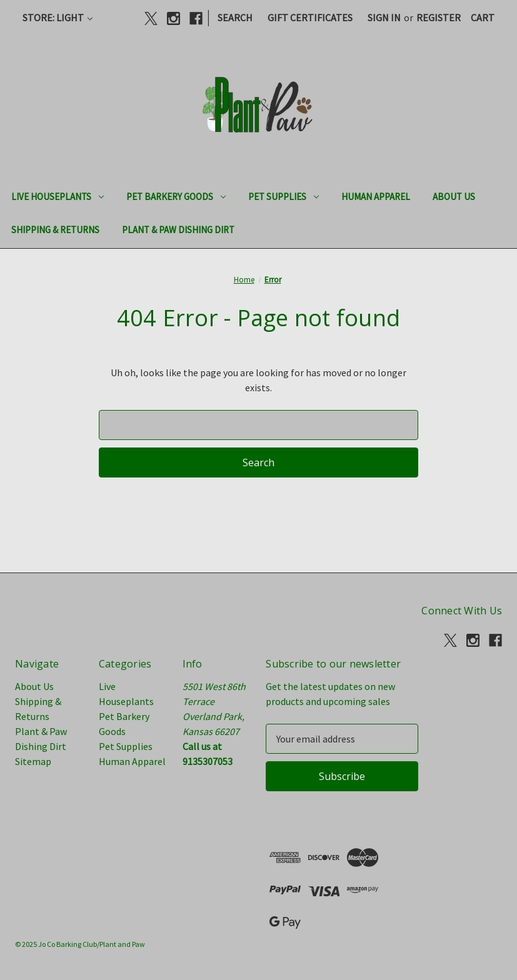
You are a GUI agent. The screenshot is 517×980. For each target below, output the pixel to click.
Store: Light (58, 17)
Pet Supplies (284, 197)
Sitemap (33, 761)
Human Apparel (376, 197)
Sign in (384, 17)
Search (235, 17)
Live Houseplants (58, 197)
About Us (454, 197)
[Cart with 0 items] (483, 17)
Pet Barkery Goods (176, 197)
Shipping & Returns (55, 230)
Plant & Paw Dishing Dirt (178, 230)
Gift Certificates (310, 17)
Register (439, 17)
